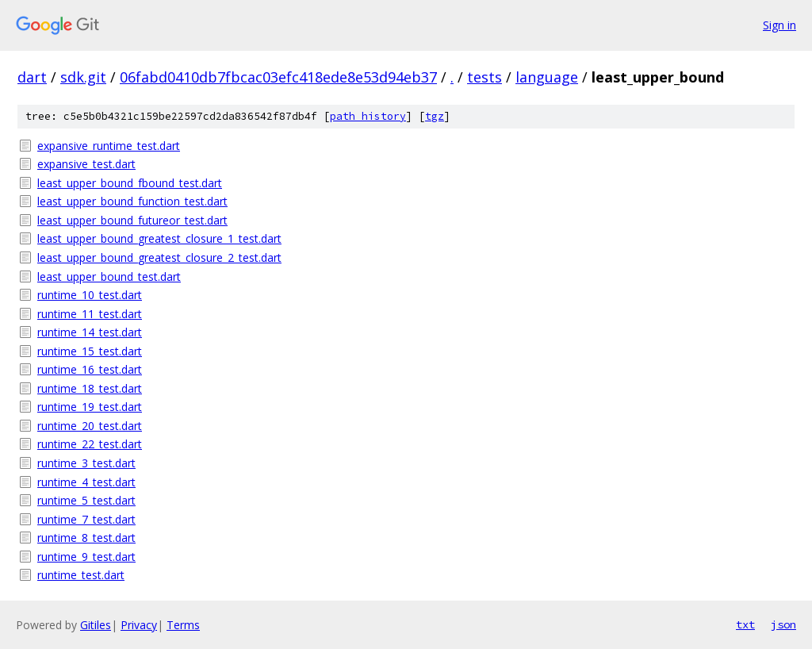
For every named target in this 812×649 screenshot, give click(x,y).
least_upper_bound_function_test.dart (132, 201)
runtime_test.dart (81, 575)
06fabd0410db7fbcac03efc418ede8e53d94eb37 (278, 77)
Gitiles (96, 625)
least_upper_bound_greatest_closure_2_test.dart (159, 257)
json (783, 624)
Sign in (779, 25)
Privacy (139, 625)
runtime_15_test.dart (90, 351)
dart (32, 77)
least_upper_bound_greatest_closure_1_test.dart (159, 238)
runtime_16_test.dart (90, 369)
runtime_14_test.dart (90, 332)
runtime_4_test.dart (86, 482)
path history (368, 116)
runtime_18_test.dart (90, 388)
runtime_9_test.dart (86, 557)
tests (485, 77)
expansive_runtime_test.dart (109, 146)
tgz (435, 116)
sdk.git (83, 77)
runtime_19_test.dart (90, 407)
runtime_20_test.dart (90, 426)
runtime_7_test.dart (86, 519)
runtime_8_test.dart (86, 538)
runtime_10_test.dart (90, 295)
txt (745, 624)
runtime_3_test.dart (86, 463)
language (547, 77)
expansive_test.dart (86, 164)
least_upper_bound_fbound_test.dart (130, 183)
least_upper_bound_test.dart (109, 276)
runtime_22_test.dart (90, 444)
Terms (183, 625)
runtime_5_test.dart (86, 500)
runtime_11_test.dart (90, 314)
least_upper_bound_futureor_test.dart (132, 220)
